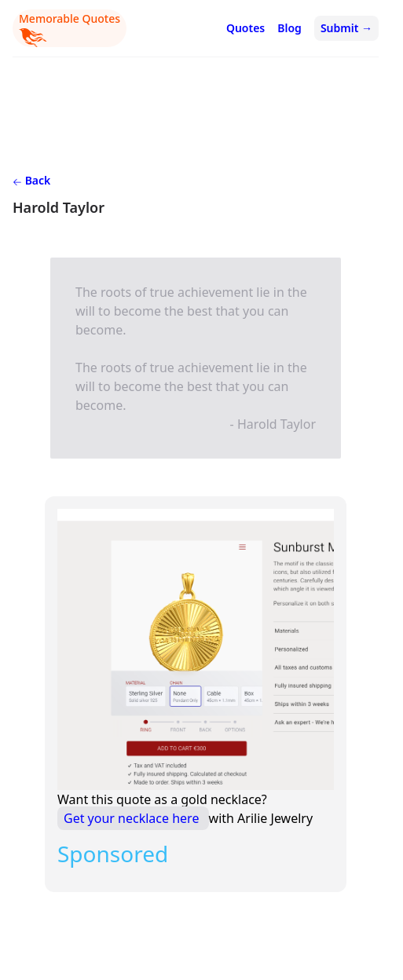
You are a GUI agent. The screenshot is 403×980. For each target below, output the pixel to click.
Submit (346, 28)
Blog (289, 28)
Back (31, 180)
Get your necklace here (133, 818)
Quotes (245, 28)
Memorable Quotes (70, 29)
